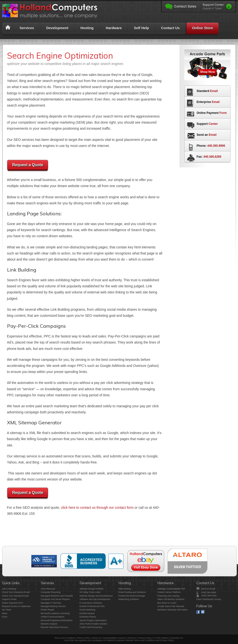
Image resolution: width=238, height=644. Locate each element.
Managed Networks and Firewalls (57, 596)
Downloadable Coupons (114, 638)
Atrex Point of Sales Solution (93, 624)
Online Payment (212, 113)
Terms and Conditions (65, 638)
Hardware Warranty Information (173, 610)
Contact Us (170, 28)
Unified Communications (53, 617)
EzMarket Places (88, 617)
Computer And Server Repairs (55, 599)
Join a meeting (9, 589)
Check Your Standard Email (15, 596)
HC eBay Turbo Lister (90, 592)
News (5, 613)
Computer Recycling (51, 592)
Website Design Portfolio (92, 589)
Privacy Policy (144, 638)
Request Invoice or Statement (16, 606)
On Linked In (203, 612)
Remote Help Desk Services (55, 627)
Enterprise (208, 102)
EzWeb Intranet (87, 613)
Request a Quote (28, 165)
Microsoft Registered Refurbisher (57, 620)
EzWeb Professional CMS (92, 606)
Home (7, 29)
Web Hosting (125, 589)
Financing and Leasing (168, 596)
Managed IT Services (51, 603)
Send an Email (208, 589)
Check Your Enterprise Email (16, 592)
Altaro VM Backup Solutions (171, 599)
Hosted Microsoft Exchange (132, 596)
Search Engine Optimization (93, 620)
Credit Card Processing (91, 627)
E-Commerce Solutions (91, 603)
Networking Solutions (129, 599)
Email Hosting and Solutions (132, 592)
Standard (207, 91)
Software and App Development (95, 599)
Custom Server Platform (169, 592)
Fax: (209, 157)
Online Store (203, 28)
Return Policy (84, 638)
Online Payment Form (13, 603)
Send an (207, 135)
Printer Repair (48, 610)
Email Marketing (88, 610)
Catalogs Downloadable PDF (171, 589)
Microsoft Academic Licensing (55, 613)
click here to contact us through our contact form (97, 508)
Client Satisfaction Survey (209, 599)
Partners (132, 638)
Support (207, 124)
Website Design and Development (96, 596)
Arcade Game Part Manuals (171, 606)
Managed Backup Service (53, 606)
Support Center (9, 599)
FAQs (5, 617)
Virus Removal (48, 589)
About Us (96, 638)
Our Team (7, 610)
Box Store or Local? (167, 603)
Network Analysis (49, 624)
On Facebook (198, 612)
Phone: (211, 146)
